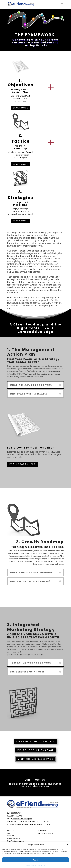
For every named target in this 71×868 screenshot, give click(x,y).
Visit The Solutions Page (35, 750)
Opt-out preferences (30, 865)
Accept (35, 860)
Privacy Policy (41, 865)
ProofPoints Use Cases (15, 841)
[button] (68, 845)
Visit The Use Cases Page (35, 759)
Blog (9, 833)
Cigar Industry (42, 830)
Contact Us (11, 836)
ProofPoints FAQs (14, 838)
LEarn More (21, 108)
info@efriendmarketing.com (22, 819)
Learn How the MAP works (35, 741)
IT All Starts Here (22, 464)
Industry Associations (45, 833)
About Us (10, 830)
